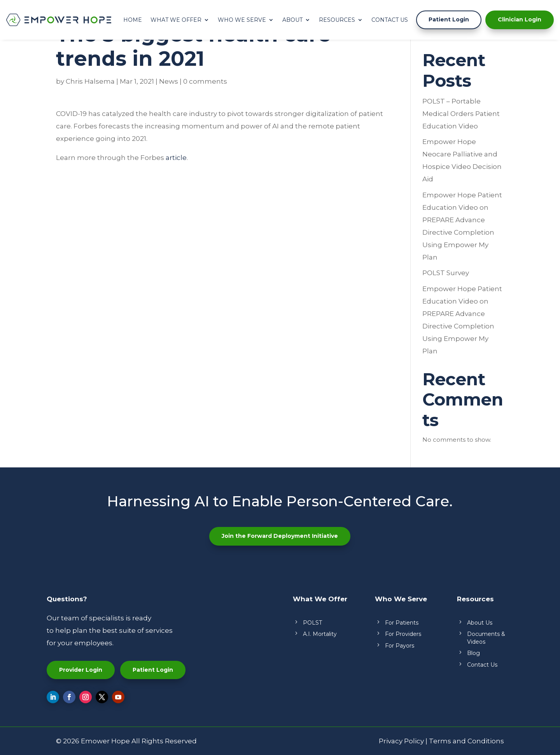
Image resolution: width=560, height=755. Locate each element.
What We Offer (176, 20)
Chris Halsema (90, 81)
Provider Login (81, 670)
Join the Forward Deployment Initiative (280, 536)
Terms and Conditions (466, 741)
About (292, 20)
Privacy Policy (401, 741)
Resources (337, 20)
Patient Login (449, 19)
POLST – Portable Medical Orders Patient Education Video (461, 114)
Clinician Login (520, 19)
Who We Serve (242, 20)
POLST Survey (446, 273)
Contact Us (390, 20)
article (176, 158)
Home (133, 20)
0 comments (205, 81)
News (169, 81)
